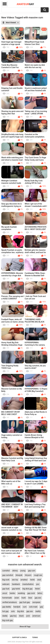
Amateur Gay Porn (22, 642)
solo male (33, 607)
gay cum (32, 571)
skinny (15, 571)
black (21, 616)
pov (38, 584)
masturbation (28, 584)
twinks (12, 593)
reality (38, 611)
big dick (21, 611)
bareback (16, 584)
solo (13, 611)
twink (32, 580)
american (36, 616)
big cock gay (8, 620)
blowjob (19, 575)
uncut (5, 593)
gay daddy (7, 607)
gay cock (31, 593)
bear (30, 598)
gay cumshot (8, 575)
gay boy (13, 616)
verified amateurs (10, 602)
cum (25, 607)
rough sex (38, 575)
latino (40, 593)
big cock (6, 580)
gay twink (16, 589)
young (23, 571)
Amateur (25, 4)
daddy (5, 616)
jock (28, 616)
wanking (21, 593)
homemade (7, 598)
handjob (17, 607)
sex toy (15, 580)
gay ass (38, 598)
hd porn (28, 575)
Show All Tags (25, 627)
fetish (37, 589)
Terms (35, 637)
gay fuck (6, 589)
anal (39, 580)
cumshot (6, 571)
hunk (24, 598)
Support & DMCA (19, 637)
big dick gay (27, 589)
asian (17, 598)
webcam (6, 584)
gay (41, 607)
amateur (24, 580)
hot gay (5, 611)
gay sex (30, 611)
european (36, 602)
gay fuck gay (25, 602)
